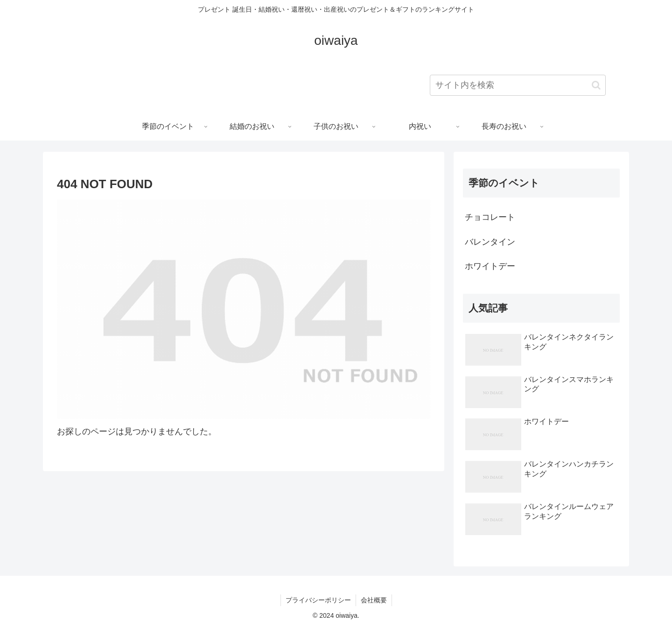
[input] (518, 85)
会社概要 (374, 600)
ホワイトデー (490, 266)
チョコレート (490, 217)
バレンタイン (490, 242)
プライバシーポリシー (318, 600)
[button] (596, 85)
